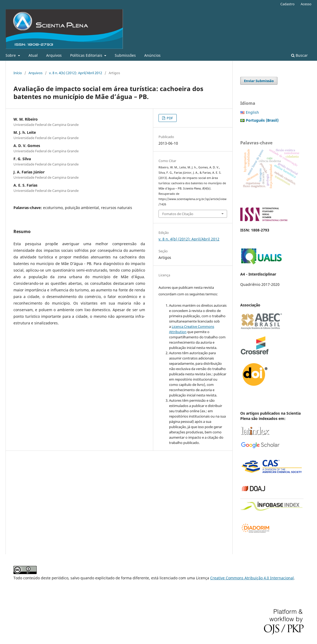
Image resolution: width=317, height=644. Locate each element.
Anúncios (152, 55)
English (252, 112)
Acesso (306, 4)
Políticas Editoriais (87, 55)
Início (18, 73)
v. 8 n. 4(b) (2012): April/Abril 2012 (76, 73)
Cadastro (287, 4)
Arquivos (54, 55)
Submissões (125, 55)
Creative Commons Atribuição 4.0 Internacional (252, 578)
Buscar (299, 55)
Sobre (11, 55)
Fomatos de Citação (178, 214)
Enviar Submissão (259, 81)
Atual (33, 55)
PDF (169, 118)
